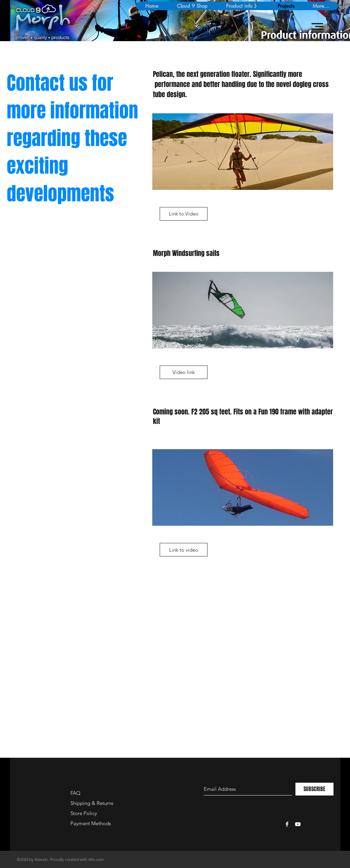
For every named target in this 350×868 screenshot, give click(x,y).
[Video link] (184, 372)
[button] (317, 26)
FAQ (75, 793)
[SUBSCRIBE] (314, 789)
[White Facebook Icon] (287, 824)
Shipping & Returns (92, 803)
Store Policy (84, 813)
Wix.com (96, 859)
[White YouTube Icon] (298, 824)
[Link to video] (184, 550)
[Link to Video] (184, 214)
